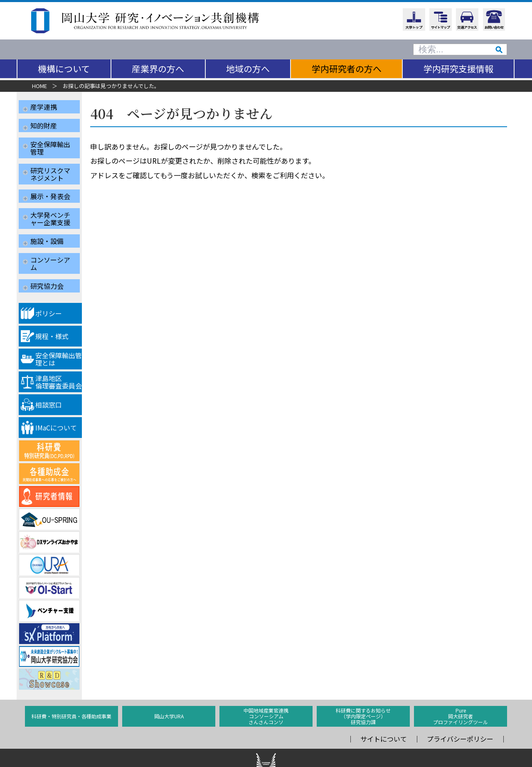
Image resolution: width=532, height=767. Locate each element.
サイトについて (384, 710)
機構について (64, 69)
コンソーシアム (50, 241)
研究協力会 (47, 260)
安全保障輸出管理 (50, 141)
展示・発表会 (50, 183)
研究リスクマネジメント (50, 164)
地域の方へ (248, 69)
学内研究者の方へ (347, 69)
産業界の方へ (158, 69)
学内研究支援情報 (458, 69)
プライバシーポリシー (460, 710)
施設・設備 (47, 221)
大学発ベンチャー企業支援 (50, 202)
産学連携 (44, 107)
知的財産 (44, 122)
